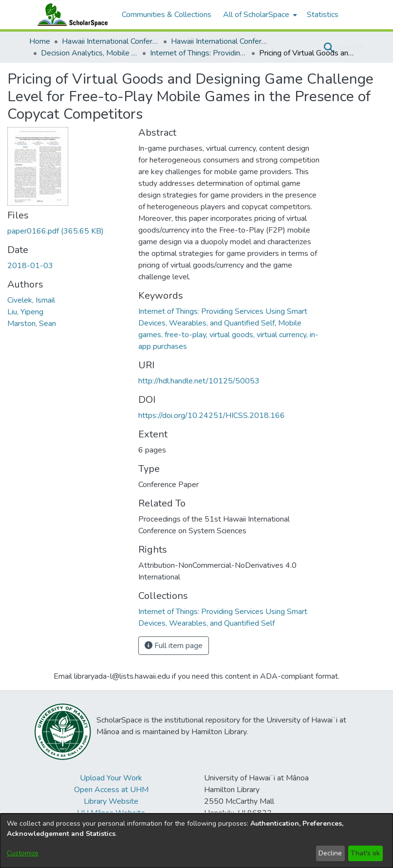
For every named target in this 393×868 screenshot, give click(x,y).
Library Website (111, 801)
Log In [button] (349, 48)
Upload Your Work (111, 778)
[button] (329, 48)
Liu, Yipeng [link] (25, 312)
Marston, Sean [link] (32, 324)
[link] (56, 231)
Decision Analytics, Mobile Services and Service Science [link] (90, 53)
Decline (330, 853)
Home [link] (40, 41)
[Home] (71, 15)
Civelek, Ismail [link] (31, 300)
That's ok (365, 853)
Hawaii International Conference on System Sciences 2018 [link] (220, 41)
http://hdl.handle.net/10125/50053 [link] (199, 381)
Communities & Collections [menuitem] (167, 15)
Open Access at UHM (111, 790)
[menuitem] (259, 15)
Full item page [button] (174, 646)
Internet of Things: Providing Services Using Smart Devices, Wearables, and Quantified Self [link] (199, 53)
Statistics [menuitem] (323, 15)
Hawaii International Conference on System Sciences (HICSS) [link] (111, 41)
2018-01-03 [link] (30, 266)
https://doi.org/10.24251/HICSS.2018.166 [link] (212, 416)
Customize (23, 853)
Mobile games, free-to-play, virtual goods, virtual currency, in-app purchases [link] (228, 335)
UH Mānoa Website (111, 813)
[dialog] (196, 841)
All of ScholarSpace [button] (256, 15)
